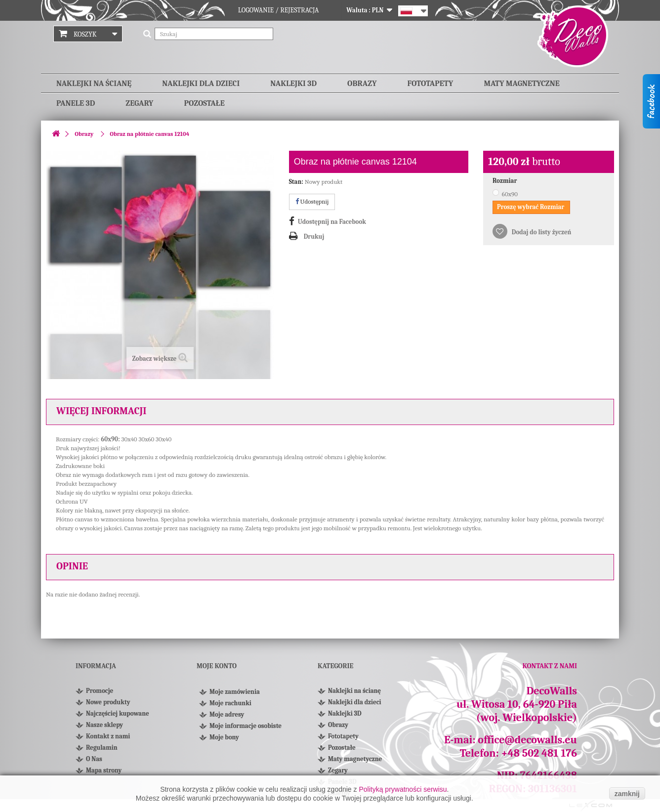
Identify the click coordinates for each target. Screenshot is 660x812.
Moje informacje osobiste (246, 730)
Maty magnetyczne (521, 84)
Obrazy (362, 84)
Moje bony (224, 741)
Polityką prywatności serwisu (403, 789)
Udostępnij (312, 201)
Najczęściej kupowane (118, 713)
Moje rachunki (230, 707)
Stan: (296, 182)
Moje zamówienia (235, 696)
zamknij (627, 794)
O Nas (94, 759)
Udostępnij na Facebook (332, 222)
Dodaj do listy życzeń (541, 232)
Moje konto (217, 666)
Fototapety (431, 84)
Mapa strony (104, 770)
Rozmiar (505, 181)
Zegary (139, 103)
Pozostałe (204, 103)
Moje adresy (227, 718)
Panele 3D (76, 103)
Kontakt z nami (108, 736)
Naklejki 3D (293, 84)
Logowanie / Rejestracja (279, 10)
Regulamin (102, 748)
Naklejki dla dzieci (201, 84)
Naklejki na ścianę (94, 84)
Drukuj (314, 236)
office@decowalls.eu (527, 740)
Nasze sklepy (104, 725)
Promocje (100, 691)
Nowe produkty (108, 702)
